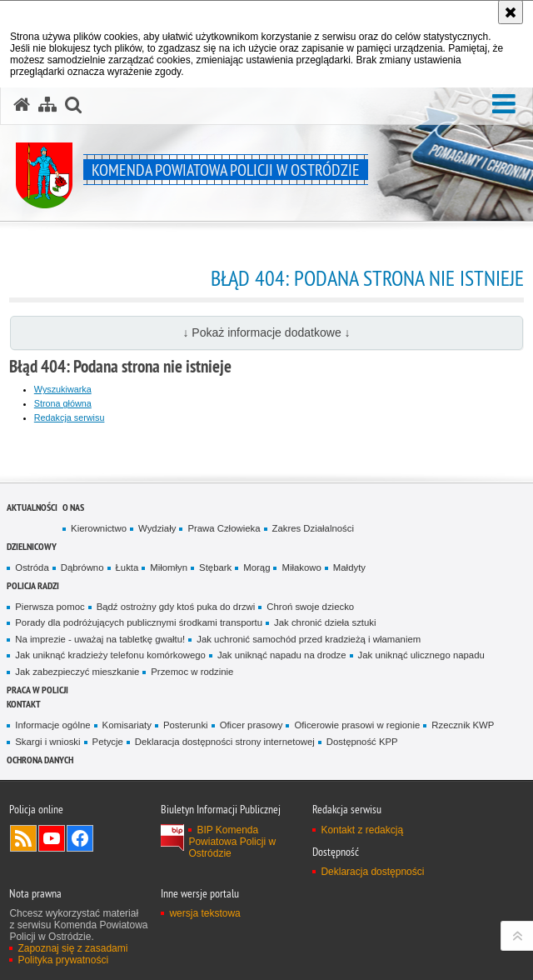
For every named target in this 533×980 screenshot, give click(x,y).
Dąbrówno (82, 567)
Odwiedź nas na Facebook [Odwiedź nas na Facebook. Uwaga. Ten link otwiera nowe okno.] (80, 838)
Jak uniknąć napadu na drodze (282, 655)
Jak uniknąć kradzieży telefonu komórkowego (110, 655)
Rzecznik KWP (463, 725)
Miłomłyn (169, 567)
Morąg (257, 567)
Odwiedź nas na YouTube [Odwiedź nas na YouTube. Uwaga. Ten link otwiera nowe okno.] (52, 838)
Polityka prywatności (63, 960)
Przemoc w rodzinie (192, 672)
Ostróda (32, 567)
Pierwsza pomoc (50, 607)
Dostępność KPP (362, 742)
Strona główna (63, 403)
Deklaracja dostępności (372, 872)
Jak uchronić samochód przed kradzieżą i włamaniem (309, 639)
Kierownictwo (99, 528)
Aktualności (32, 507)
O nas (73, 507)
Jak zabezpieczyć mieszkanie (77, 672)
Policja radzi (33, 585)
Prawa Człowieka (224, 528)
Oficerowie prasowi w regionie (357, 725)
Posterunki (186, 725)
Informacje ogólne (52, 725)
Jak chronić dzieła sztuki (325, 622)
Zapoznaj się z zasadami (72, 948)
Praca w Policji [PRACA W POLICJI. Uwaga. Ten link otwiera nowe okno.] (37, 690)
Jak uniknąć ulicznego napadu (421, 655)
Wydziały (157, 528)
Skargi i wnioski (47, 742)
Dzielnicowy (32, 546)
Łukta (127, 567)
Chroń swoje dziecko (310, 607)
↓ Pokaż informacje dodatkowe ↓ (266, 332)
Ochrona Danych (40, 760)
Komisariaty (127, 725)
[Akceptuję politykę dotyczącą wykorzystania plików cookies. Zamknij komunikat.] (511, 12)
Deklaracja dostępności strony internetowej (225, 742)
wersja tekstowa (204, 913)
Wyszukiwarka (63, 389)
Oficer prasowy (252, 725)
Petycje (108, 742)
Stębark (215, 567)
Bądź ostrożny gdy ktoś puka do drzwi (176, 607)
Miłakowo (301, 567)
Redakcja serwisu (70, 417)
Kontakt (24, 704)
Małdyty (349, 567)
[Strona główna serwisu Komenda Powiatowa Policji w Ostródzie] (22, 105)
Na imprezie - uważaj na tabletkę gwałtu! (100, 639)
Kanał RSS (23, 838)
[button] (504, 104)
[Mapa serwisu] (47, 105)
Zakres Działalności (313, 528)
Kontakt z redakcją (362, 830)
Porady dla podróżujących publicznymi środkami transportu (139, 622)
